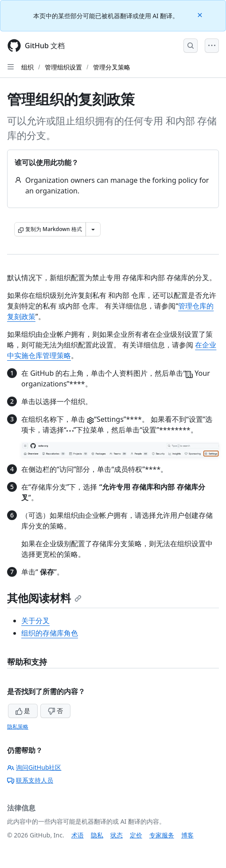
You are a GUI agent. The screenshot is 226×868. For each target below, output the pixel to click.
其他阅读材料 (44, 598)
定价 (136, 835)
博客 (187, 835)
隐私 (97, 835)
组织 (27, 67)
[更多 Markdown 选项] (93, 229)
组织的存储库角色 (50, 633)
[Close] (201, 14)
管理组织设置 (63, 67)
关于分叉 (35, 621)
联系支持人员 (30, 780)
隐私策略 (18, 727)
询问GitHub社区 (34, 767)
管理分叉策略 (112, 67)
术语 (78, 835)
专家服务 (162, 835)
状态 (117, 835)
